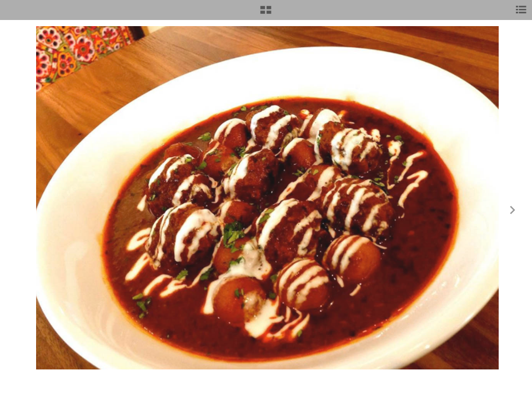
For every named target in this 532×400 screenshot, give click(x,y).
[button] (266, 14)
